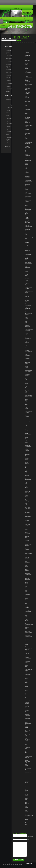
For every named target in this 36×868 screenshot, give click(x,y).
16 (12, 864)
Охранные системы (5, 25)
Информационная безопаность (27, 13)
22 (20, 864)
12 (7, 864)
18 (15, 864)
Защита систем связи (8, 115)
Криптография (16, 19)
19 (16, 864)
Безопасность (20, 26)
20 (18, 864)
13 (8, 864)
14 (10, 864)
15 (11, 864)
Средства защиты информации (5, 19)
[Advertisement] (12, 40)
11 (6, 864)
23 (22, 864)
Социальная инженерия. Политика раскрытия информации (9, 77)
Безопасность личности (16, 8)
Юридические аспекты (27, 19)
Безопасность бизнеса (27, 7)
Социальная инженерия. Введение (9, 90)
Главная (5, 7)
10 (4, 864)
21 (19, 864)
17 (14, 864)
